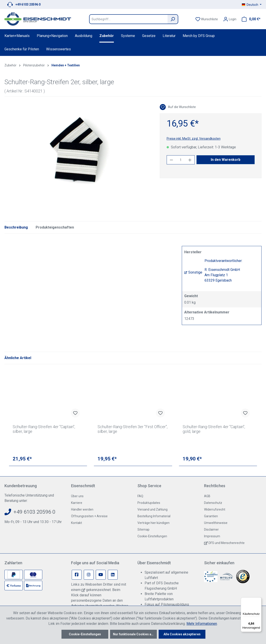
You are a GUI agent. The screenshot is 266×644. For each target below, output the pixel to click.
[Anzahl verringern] (171, 160)
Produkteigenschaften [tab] (55, 227)
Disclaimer (211, 530)
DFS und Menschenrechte (227, 543)
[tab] (16, 227)
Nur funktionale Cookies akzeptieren (135, 634)
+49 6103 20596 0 (28, 4)
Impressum (212, 536)
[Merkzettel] (207, 19)
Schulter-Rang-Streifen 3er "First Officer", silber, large (133, 429)
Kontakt (77, 523)
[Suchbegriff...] (128, 19)
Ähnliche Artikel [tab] (18, 358)
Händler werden (82, 509)
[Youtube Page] (101, 575)
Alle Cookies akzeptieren (182, 634)
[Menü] (259, 600)
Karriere (77, 503)
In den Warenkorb (226, 160)
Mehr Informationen (202, 624)
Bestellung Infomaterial (154, 516)
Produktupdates (149, 503)
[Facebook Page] (77, 575)
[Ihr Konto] (230, 19)
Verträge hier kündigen (153, 523)
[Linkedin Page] (113, 575)
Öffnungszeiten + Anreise (89, 516)
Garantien (211, 516)
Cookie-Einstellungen (152, 536)
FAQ (140, 496)
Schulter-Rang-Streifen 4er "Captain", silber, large (44, 429)
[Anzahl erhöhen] (190, 160)
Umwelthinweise (216, 523)
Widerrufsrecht (215, 509)
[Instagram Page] (89, 575)
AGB (207, 496)
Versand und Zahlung (152, 509)
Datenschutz (213, 503)
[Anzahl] (181, 160)
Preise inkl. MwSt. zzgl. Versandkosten (194, 139)
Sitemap (143, 530)
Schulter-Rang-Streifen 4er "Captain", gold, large (214, 429)
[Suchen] (173, 19)
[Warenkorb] (250, 19)
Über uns (77, 496)
